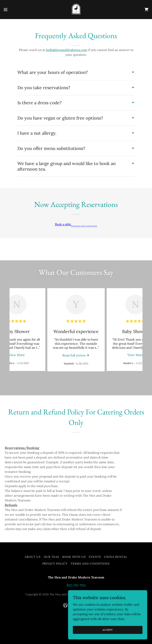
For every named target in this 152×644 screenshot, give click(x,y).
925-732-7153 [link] (76, 585)
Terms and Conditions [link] (90, 564)
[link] (76, 10)
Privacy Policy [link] (55, 564)
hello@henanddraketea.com (66, 50)
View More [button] (17, 355)
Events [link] (95, 557)
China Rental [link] (116, 557)
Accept (108, 630)
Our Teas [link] (51, 557)
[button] (13, 10)
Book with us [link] (74, 557)
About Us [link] (33, 557)
